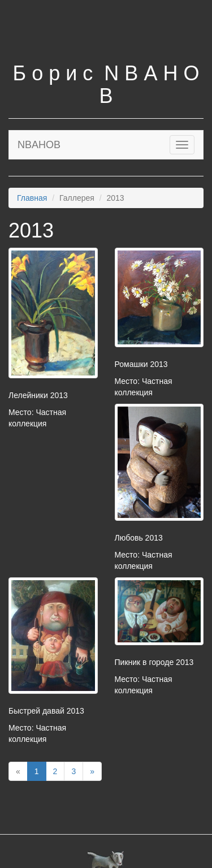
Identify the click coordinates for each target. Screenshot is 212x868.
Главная (32, 198)
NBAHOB (39, 145)
